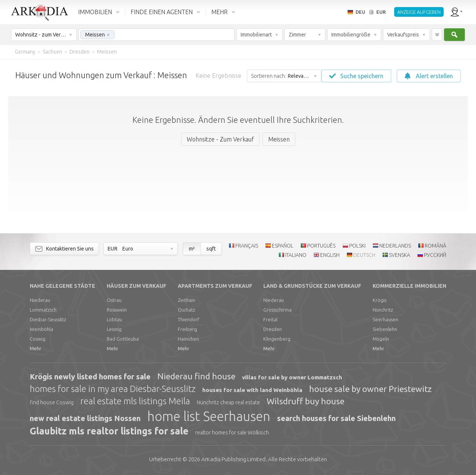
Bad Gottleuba (123, 339)
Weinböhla (41, 329)
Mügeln (381, 339)
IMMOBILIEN (95, 12)
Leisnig (114, 329)
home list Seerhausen (209, 416)
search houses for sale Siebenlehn (336, 418)
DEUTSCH (364, 255)
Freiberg (187, 329)
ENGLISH (330, 255)
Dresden (273, 329)
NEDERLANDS (395, 246)
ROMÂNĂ (435, 246)
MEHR (219, 12)
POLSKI (357, 246)
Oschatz (186, 310)
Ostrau (114, 300)
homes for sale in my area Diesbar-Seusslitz (113, 389)
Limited (233, 459)
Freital (270, 319)
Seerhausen (385, 319)
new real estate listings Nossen (85, 418)
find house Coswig (52, 402)
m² (192, 249)
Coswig (38, 339)
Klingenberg (277, 339)
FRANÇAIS (247, 246)
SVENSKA (400, 255)
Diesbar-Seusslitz (48, 319)
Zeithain (186, 300)
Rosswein (117, 310)
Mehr (36, 348)
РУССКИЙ (435, 255)
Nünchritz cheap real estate (228, 402)
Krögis (379, 300)
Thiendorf (189, 319)
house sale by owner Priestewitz (370, 389)
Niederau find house (196, 376)
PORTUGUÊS (321, 246)
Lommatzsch (43, 310)
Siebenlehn (385, 329)
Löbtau (114, 319)
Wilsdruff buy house (305, 401)
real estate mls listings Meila (135, 401)
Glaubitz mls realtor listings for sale (109, 431)
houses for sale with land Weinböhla (252, 390)
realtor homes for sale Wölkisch (232, 433)
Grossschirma (277, 310)
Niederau (40, 300)
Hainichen (188, 339)
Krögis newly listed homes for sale (90, 377)
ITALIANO (296, 255)
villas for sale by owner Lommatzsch (292, 377)
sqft (211, 249)
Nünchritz (383, 310)
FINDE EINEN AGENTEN (162, 12)
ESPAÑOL (283, 246)
